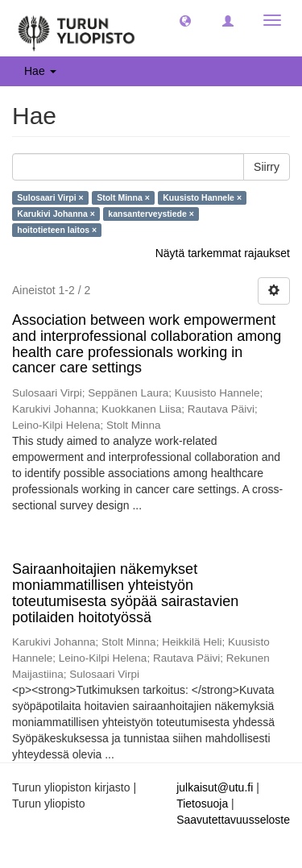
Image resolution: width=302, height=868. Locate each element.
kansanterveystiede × (151, 214)
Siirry (267, 167)
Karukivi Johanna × (56, 214)
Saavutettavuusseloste (233, 820)
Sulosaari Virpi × (50, 197)
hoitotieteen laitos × (57, 230)
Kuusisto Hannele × (202, 197)
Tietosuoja (202, 804)
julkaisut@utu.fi (215, 787)
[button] (185, 20)
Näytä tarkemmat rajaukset (223, 253)
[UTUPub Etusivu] (77, 28)
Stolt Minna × (123, 197)
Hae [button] (40, 71)
